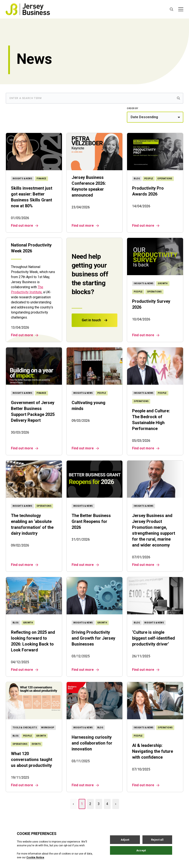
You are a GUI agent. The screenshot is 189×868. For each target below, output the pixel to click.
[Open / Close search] (172, 9)
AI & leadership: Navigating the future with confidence (153, 751)
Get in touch (94, 320)
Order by (132, 108)
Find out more (25, 226)
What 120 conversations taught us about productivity (32, 759)
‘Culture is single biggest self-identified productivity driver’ (153, 638)
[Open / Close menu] (181, 9)
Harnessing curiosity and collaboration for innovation (92, 743)
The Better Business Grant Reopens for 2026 (91, 521)
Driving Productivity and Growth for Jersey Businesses (93, 638)
